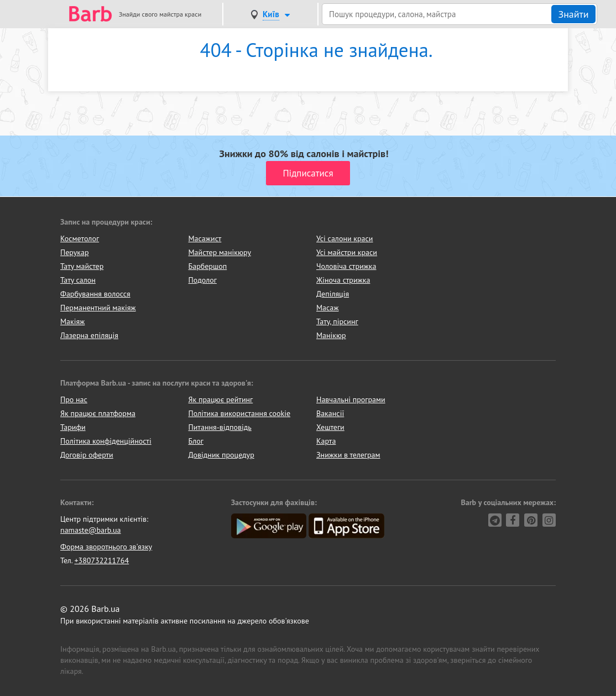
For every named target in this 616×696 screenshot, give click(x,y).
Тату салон (78, 280)
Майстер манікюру (220, 252)
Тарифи (73, 427)
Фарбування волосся (95, 294)
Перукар (74, 252)
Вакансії (330, 413)
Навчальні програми (351, 399)
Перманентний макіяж (98, 308)
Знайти (573, 14)
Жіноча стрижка (343, 280)
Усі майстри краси (347, 252)
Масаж (328, 308)
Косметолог (80, 238)
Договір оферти (87, 455)
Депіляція (333, 294)
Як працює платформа (98, 413)
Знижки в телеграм (348, 455)
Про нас (74, 399)
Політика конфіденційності (106, 441)
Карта (326, 441)
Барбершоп (208, 266)
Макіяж (72, 321)
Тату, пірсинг (337, 321)
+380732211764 (101, 560)
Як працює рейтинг (221, 399)
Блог (196, 441)
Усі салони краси (345, 238)
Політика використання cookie (240, 413)
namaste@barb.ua (91, 530)
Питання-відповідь (220, 427)
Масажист (205, 238)
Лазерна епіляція (89, 335)
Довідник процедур (221, 455)
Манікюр (331, 335)
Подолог (203, 280)
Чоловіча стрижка (346, 266)
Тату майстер (82, 266)
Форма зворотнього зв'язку (106, 547)
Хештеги (330, 427)
